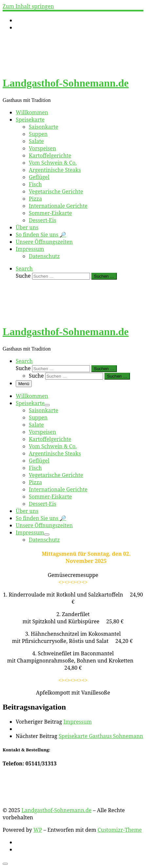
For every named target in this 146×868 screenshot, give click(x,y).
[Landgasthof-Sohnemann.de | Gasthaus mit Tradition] (44, 67)
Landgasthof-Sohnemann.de (57, 810)
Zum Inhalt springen (28, 6)
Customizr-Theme (120, 830)
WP (38, 830)
